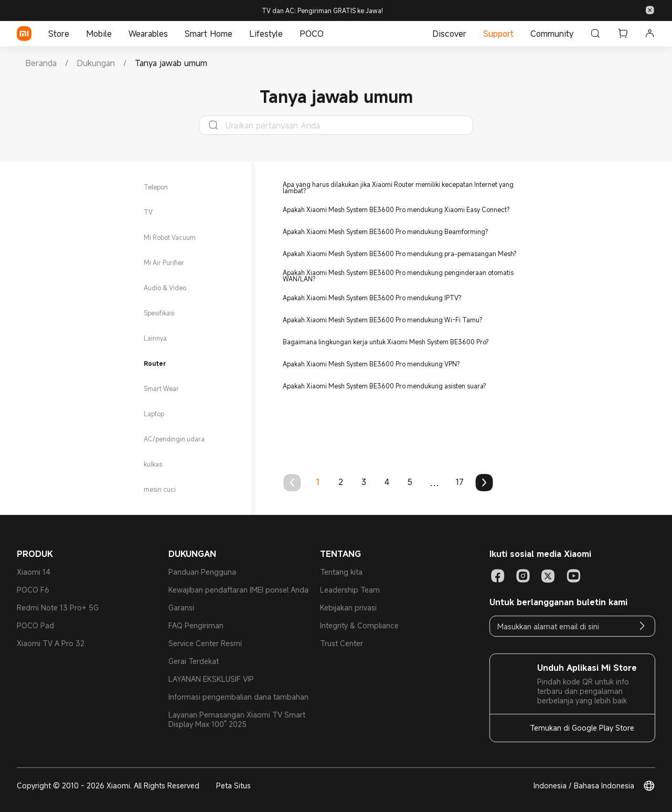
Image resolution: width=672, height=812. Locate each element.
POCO (312, 34)
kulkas (153, 464)
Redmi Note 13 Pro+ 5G (58, 608)
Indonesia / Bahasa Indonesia (584, 786)
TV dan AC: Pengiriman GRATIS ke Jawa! (322, 11)
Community (552, 34)
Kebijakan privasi (348, 608)
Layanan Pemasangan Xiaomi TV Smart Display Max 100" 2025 (237, 719)
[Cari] (595, 34)
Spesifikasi (159, 313)
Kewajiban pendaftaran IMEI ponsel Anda (238, 590)
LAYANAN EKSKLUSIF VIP (211, 679)
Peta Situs (233, 785)
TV (148, 212)
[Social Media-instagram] (523, 576)
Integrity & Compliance (359, 625)
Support (498, 34)
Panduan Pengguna (202, 572)
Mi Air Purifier (164, 262)
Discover (449, 34)
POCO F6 (33, 590)
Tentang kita (341, 572)
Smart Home (209, 34)
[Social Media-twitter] (548, 576)
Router (155, 363)
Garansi (181, 608)
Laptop (154, 414)
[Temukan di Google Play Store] (572, 728)
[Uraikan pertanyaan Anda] (341, 125)
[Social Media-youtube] (573, 576)
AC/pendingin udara (174, 439)
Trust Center (342, 643)
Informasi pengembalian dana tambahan (238, 697)
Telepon (156, 187)
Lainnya (155, 338)
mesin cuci (160, 489)
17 (460, 482)
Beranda (41, 63)
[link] (41, 63)
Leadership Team (350, 590)
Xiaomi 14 (34, 572)
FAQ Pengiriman (196, 625)
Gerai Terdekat (194, 661)
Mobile (99, 34)
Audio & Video (165, 288)
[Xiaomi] (24, 34)
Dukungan (96, 63)
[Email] (642, 626)
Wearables (148, 34)
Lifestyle (266, 34)
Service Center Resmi (205, 643)
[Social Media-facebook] (498, 576)
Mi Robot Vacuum (170, 237)
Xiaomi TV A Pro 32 (51, 643)
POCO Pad (35, 625)
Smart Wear (161, 388)
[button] (650, 10)
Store (59, 34)
